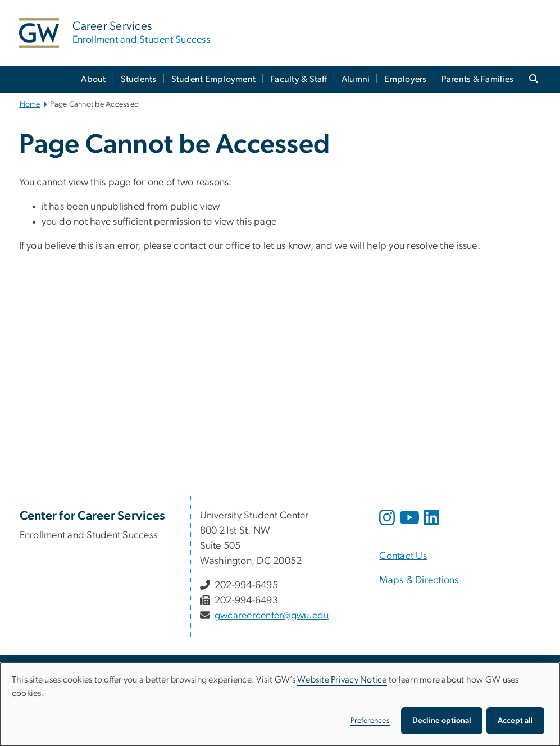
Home (30, 104)
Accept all (515, 721)
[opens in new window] (388, 526)
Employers (405, 79)
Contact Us (403, 556)
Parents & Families (478, 79)
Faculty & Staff (299, 79)
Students (139, 79)
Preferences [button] (370, 721)
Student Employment (214, 79)
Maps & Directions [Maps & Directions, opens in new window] (419, 580)
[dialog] (280, 704)
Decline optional (442, 721)
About (93, 79)
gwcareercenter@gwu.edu (272, 616)
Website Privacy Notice (342, 680)
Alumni (356, 79)
